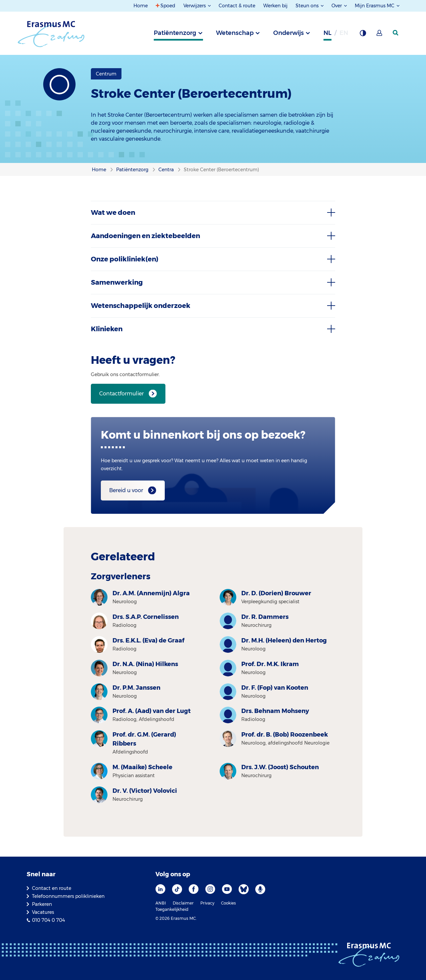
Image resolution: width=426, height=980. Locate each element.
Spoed (168, 6)
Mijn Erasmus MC (375, 6)
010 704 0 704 (48, 920)
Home (141, 6)
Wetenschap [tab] (235, 33)
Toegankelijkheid (172, 909)
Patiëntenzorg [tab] (175, 33)
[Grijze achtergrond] (363, 35)
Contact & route (237, 6)
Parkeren (42, 904)
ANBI (161, 903)
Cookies (228, 903)
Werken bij (275, 6)
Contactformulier (121, 394)
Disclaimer (183, 903)
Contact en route (52, 888)
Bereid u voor (126, 490)
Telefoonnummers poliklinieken (68, 896)
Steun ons (308, 6)
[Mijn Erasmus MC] (380, 35)
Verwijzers (195, 6)
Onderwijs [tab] (289, 33)
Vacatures (43, 912)
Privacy (207, 903)
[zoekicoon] (396, 33)
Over (337, 6)
